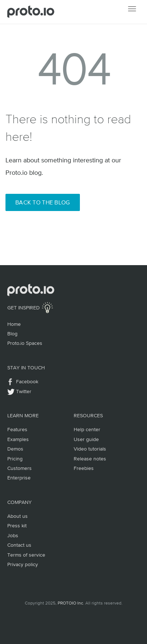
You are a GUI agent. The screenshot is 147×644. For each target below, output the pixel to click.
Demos (15, 449)
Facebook (27, 381)
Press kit (17, 526)
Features (17, 429)
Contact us (19, 545)
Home (14, 324)
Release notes (90, 459)
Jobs (13, 535)
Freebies (84, 468)
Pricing (15, 459)
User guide (86, 439)
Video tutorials (90, 449)
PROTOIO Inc (70, 603)
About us (18, 516)
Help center (87, 429)
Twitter (24, 391)
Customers (20, 468)
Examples (18, 439)
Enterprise (19, 478)
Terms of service (26, 555)
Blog (12, 334)
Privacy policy (23, 564)
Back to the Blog (43, 202)
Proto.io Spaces (25, 343)
